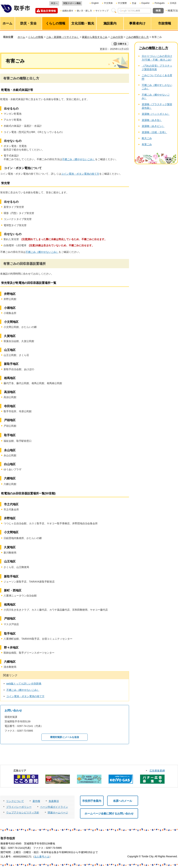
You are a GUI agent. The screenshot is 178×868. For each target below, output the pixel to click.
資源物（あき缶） (152, 120)
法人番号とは (42, 857)
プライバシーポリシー (19, 807)
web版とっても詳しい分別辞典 (24, 684)
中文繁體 (122, 3)
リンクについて (15, 801)
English (95, 3)
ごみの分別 (117, 37)
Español (145, 3)
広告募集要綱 (157, 771)
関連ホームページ (58, 813)
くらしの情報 (36, 37)
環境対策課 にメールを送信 (65, 737)
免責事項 (54, 801)
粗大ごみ (147, 138)
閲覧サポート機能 (72, 3)
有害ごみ (147, 144)
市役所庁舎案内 (92, 801)
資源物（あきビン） (153, 126)
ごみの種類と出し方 (137, 37)
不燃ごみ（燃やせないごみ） (79, 159)
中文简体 (108, 3)
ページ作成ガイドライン (54, 807)
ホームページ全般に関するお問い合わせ (109, 814)
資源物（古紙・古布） (154, 132)
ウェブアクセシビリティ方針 (23, 813)
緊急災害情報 (48, 11)
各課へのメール (123, 801)
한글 (134, 3)
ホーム (21, 37)
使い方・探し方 (84, 11)
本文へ (54, 3)
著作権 (36, 801)
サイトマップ (102, 11)
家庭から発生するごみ (95, 37)
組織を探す (68, 11)
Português (160, 3)
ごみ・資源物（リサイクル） (63, 37)
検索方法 (173, 11)
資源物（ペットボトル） (156, 114)
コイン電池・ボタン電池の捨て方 (80, 174)
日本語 (173, 3)
